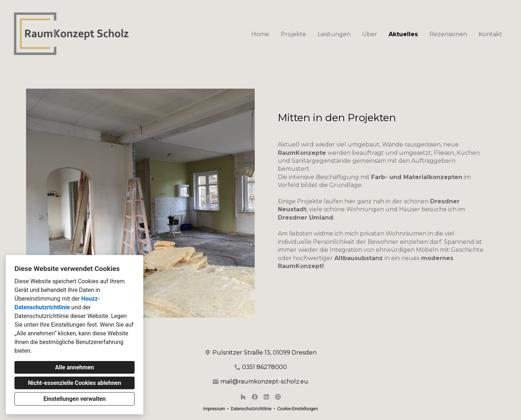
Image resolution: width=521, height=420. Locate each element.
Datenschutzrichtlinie (251, 409)
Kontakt (490, 34)
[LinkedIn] (266, 397)
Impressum (214, 409)
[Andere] (278, 397)
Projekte (293, 34)
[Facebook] (255, 397)
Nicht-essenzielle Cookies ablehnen (74, 383)
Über (370, 34)
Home (260, 34)
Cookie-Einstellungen (297, 409)
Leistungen (334, 34)
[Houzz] (243, 397)
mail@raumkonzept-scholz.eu (264, 381)
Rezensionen (448, 34)
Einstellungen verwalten (75, 399)
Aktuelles (403, 34)
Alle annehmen (74, 367)
